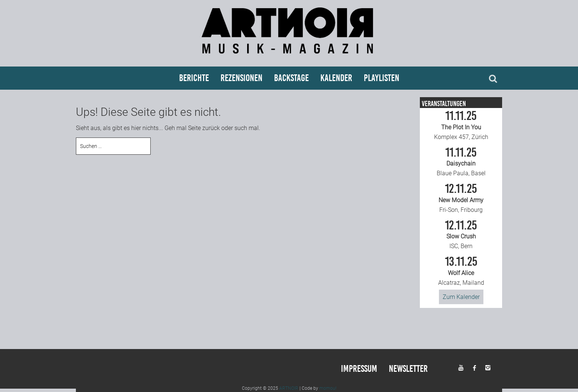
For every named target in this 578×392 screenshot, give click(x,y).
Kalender (336, 78)
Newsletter (408, 369)
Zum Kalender (461, 297)
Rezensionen (242, 78)
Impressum (359, 369)
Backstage (291, 78)
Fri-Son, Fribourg (461, 198)
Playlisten (382, 78)
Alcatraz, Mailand (461, 271)
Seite (194, 128)
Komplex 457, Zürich (461, 125)
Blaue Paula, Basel (461, 162)
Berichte (194, 78)
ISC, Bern (461, 235)
